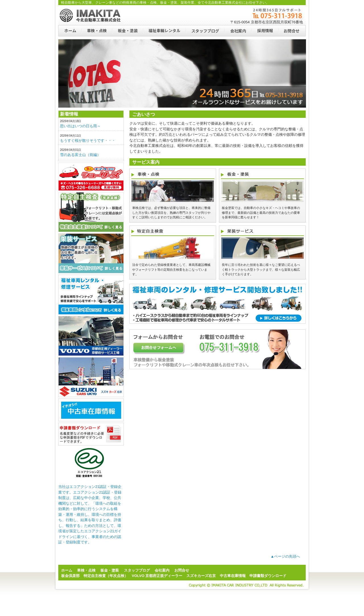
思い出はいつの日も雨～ (80, 126)
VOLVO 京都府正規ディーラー (157, 576)
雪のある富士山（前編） (80, 155)
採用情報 (265, 31)
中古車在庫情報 (233, 576)
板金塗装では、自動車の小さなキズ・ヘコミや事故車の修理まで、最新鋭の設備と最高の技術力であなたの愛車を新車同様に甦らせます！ (261, 212)
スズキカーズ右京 (91, 377)
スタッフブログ (205, 31)
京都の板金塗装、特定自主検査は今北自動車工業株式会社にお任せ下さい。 (91, 15)
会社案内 (238, 31)
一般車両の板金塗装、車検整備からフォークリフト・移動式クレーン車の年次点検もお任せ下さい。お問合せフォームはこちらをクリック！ (218, 349)
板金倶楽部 (91, 177)
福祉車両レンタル (164, 31)
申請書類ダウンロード (91, 434)
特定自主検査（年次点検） (91, 212)
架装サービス (91, 253)
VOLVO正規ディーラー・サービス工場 (91, 336)
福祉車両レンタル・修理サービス (91, 295)
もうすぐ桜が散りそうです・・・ (88, 140)
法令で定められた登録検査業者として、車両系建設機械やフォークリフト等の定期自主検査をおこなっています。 (171, 269)
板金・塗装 (128, 31)
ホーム (70, 31)
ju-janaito (91, 410)
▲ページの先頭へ (285, 556)
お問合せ (292, 31)
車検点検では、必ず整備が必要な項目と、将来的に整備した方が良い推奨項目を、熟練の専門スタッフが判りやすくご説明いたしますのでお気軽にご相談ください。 (171, 212)
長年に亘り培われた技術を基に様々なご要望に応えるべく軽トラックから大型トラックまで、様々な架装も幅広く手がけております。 (261, 269)
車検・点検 (97, 31)
